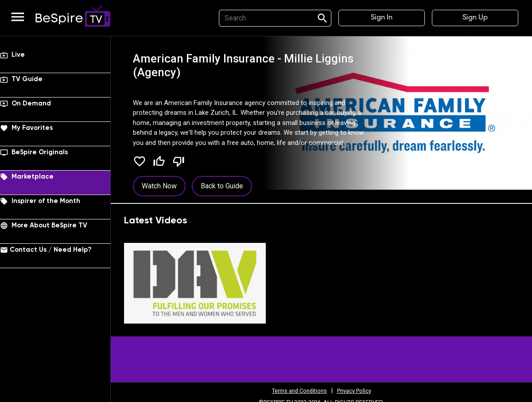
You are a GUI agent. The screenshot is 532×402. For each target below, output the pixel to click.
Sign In (382, 18)
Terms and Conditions (297, 390)
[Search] (265, 18)
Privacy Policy (357, 390)
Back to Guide (222, 186)
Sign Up (475, 18)
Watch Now (159, 186)
